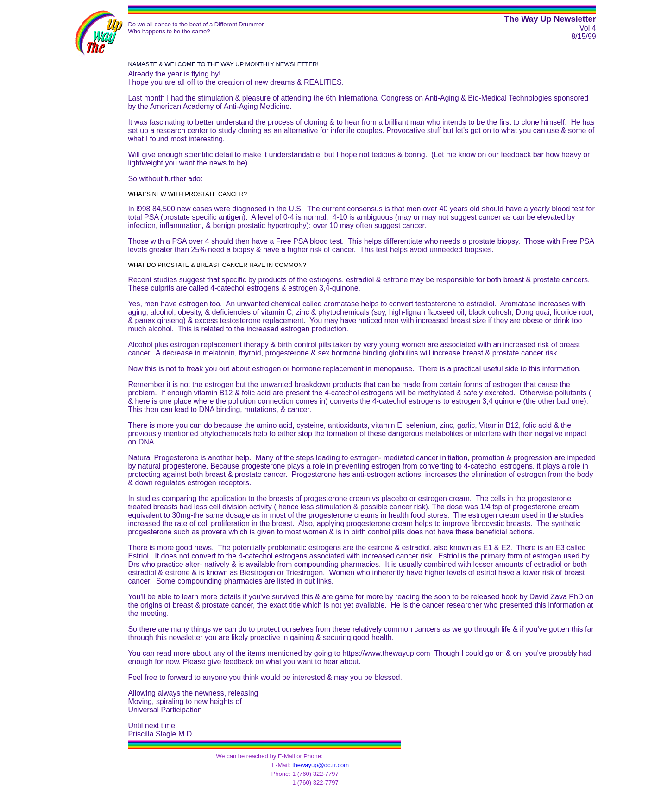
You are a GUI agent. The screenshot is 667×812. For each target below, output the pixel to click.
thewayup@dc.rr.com (321, 765)
